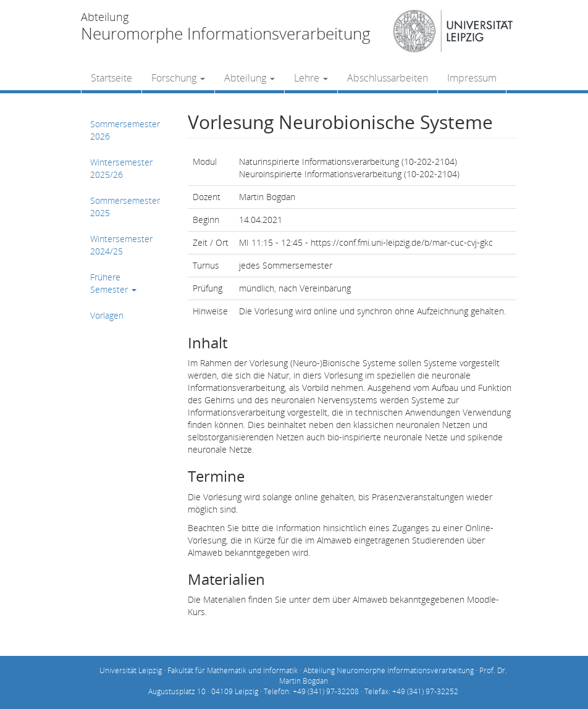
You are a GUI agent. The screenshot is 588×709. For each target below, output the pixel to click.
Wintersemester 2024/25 (121, 245)
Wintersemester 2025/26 (121, 168)
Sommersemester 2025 (125, 207)
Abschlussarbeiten (388, 78)
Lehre (311, 78)
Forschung (178, 78)
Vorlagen (107, 315)
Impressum (472, 78)
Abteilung (250, 78)
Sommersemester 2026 (125, 130)
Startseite (111, 78)
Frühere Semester (113, 283)
